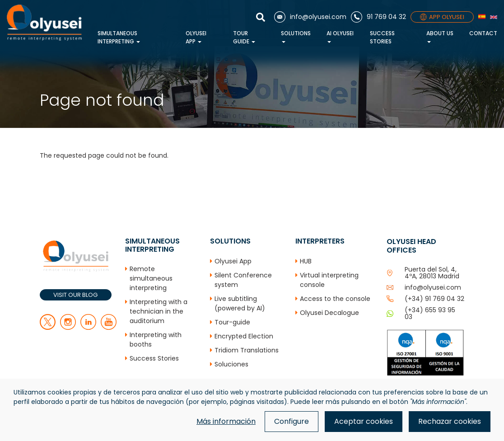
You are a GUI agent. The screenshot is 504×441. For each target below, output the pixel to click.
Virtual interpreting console (329, 280)
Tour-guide (232, 322)
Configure (292, 421)
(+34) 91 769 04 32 (434, 299)
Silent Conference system (243, 280)
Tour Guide (244, 37)
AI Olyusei (340, 36)
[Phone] (378, 17)
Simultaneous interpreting (119, 37)
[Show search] (263, 17)
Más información (226, 421)
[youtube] (109, 328)
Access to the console (335, 299)
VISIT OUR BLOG (75, 295)
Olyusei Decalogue (329, 313)
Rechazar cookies (450, 421)
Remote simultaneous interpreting (151, 278)
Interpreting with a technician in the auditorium (159, 311)
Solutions (296, 36)
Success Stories (382, 37)
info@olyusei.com (433, 287)
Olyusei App (196, 37)
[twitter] (48, 328)
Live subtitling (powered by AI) (240, 303)
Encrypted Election (244, 336)
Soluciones (231, 364)
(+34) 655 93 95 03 (430, 313)
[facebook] (68, 328)
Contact (483, 33)
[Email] (310, 17)
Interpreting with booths (156, 340)
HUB (306, 261)
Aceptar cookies (364, 421)
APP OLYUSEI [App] (442, 17)
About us (440, 36)
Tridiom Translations (247, 350)
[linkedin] (88, 328)
